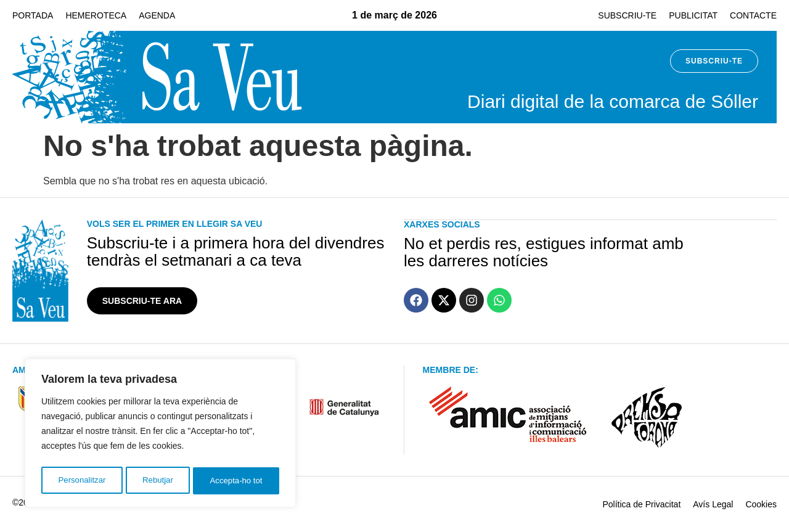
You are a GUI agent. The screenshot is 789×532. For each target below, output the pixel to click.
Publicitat (693, 15)
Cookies (761, 504)
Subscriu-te (627, 15)
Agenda (157, 15)
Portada (33, 15)
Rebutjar (157, 481)
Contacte (753, 15)
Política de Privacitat (641, 504)
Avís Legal (713, 504)
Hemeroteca (96, 15)
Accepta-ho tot (237, 481)
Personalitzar (81, 481)
